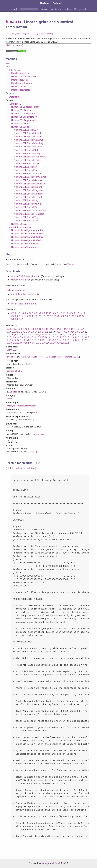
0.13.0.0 (85, 334)
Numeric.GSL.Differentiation (25, 107)
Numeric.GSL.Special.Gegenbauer (30, 184)
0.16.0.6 (56, 313)
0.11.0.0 (19, 334)
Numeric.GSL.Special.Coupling (28, 143)
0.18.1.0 (64, 316)
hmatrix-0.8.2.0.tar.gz (21, 276)
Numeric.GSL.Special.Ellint (27, 160)
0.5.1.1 (60, 329)
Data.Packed (15, 70)
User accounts (81, 9)
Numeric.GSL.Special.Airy (26, 130)
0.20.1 (13, 319)
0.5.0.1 (53, 329)
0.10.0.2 (11, 334)
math (18, 34)
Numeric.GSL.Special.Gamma (28, 180)
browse (36, 276)
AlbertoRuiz (16, 294)
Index (8, 64)
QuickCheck (51, 357)
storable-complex (65, 357)
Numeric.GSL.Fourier (21, 110)
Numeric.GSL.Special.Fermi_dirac (30, 177)
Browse (44, 9)
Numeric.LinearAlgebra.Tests (25, 247)
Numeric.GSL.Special (21, 127)
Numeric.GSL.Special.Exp (26, 170)
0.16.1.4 (22, 316)
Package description (20, 280)
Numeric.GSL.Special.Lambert (29, 194)
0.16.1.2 (81, 313)
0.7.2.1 (24, 332)
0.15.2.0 (60, 337)
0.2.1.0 (31, 329)
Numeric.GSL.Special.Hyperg (28, 187)
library (13, 34)
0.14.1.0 (36, 337)
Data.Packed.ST (19, 86)
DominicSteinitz (31, 294)
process (41, 357)
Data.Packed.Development (24, 76)
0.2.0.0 (24, 329)
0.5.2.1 (74, 329)
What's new (56, 9)
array (9, 357)
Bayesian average (37, 434)
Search (15, 9)
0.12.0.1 (69, 334)
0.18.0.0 (56, 316)
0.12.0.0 (60, 334)
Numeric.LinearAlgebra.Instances (27, 234)
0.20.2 (20, 319)
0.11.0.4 (44, 334)
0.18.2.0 (73, 316)
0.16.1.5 (31, 316)
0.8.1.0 (38, 332)
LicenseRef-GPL (14, 371)
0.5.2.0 (67, 329)
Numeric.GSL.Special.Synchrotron (30, 210)
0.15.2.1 (14, 313)
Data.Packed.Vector (21, 90)
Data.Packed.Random (21, 83)
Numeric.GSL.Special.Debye (27, 150)
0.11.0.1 (27, 334)
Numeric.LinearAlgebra (20, 227)
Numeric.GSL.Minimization (24, 117)
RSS (17, 326)
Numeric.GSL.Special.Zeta (26, 221)
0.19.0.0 (44, 343)
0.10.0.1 (83, 332)
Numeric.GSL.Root (20, 124)
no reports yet (33, 451)
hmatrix (14, 21)
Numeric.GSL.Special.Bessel (27, 133)
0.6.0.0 (10, 332)
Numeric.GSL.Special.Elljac (27, 163)
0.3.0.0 (38, 329)
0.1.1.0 (17, 329)
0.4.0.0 (45, 329)
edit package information (23, 304)
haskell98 (26, 357)
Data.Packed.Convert (21, 73)
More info (71, 264)
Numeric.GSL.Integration (23, 113)
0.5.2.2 (81, 329)
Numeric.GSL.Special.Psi (26, 207)
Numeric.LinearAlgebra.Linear (26, 244)
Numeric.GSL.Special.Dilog (27, 153)
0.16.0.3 (31, 313)
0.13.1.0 (11, 337)
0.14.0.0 (19, 337)
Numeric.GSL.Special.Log (26, 200)
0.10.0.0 (74, 332)
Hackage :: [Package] (51, 3)
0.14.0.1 (27, 337)
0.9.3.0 (66, 332)
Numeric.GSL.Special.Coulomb (28, 140)
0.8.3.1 (59, 332)
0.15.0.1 (52, 337)
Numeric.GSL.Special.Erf (26, 167)
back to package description (21, 468)
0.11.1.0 (52, 334)
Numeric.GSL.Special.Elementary (30, 157)
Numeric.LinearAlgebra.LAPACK (27, 240)
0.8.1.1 (45, 332)
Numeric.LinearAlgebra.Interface (27, 237)
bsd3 (9, 34)
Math (9, 398)
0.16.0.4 (39, 313)
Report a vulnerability (44, 34)
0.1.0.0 (10, 329)
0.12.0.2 (77, 334)
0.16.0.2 (22, 313)
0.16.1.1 (73, 313)
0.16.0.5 (48, 313)
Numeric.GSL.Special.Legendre (29, 197)
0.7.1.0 (17, 332)
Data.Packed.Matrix (21, 80)
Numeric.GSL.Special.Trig (26, 217)
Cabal (57, 863)
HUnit (34, 357)
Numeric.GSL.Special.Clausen (28, 137)
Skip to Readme (14, 45)
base (14, 357)
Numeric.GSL (15, 104)
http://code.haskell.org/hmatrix (21, 406)
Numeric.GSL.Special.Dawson (28, 147)
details (77, 357)
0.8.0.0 (31, 332)
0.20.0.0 (81, 316)
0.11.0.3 (36, 334)
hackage (45, 863)
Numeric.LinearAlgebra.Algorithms (28, 230)
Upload (68, 9)
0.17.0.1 (39, 316)
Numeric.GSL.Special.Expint (27, 173)
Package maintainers (16, 290)
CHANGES (12, 350)
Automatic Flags (16, 259)
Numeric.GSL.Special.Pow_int (28, 204)
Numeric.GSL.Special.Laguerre (29, 190)
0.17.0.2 (47, 316)
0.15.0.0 (44, 337)
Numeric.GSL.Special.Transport (29, 214)
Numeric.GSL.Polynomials (24, 120)
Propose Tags (28, 34)
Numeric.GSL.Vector (21, 224)
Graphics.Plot (15, 97)
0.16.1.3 (14, 316)
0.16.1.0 (65, 313)
